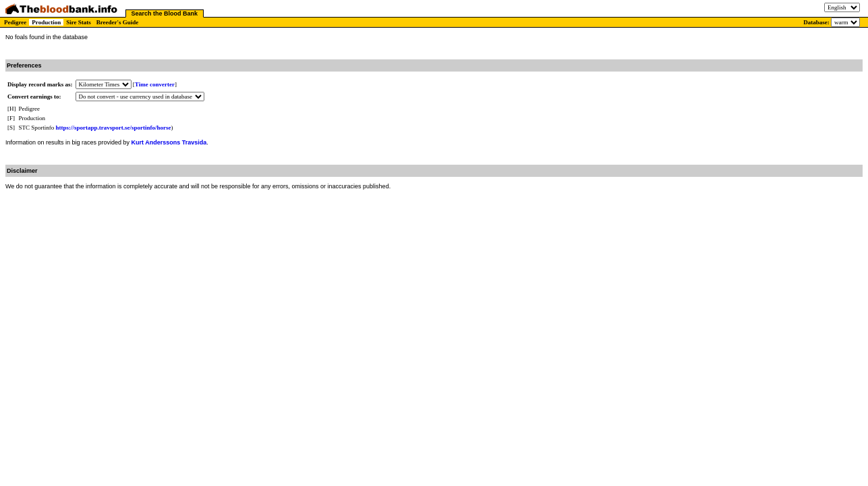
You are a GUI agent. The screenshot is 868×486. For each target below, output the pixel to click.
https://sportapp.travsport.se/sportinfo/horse (114, 128)
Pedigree (15, 22)
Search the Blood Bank (165, 13)
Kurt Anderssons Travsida (169, 142)
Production (46, 22)
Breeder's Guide (118, 22)
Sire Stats (79, 22)
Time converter (155, 84)
